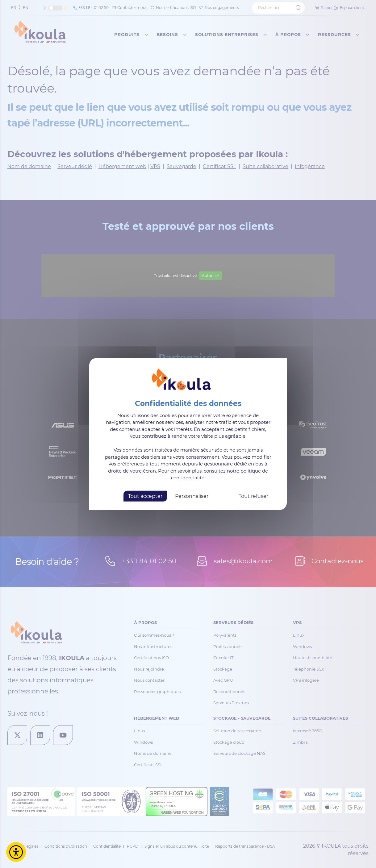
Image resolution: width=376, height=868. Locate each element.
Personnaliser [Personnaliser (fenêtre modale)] (192, 496)
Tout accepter (145, 496)
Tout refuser (253, 496)
